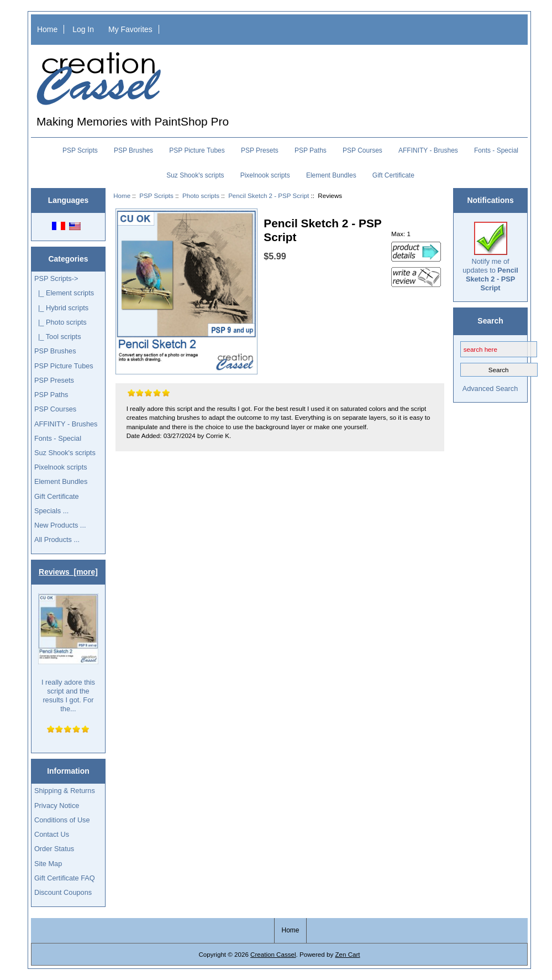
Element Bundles (331, 175)
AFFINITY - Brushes (428, 150)
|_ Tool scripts (58, 337)
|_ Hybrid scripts (61, 308)
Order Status (54, 849)
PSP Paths (311, 150)
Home (47, 29)
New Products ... (60, 525)
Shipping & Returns (65, 791)
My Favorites (130, 29)
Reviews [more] (68, 572)
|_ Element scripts (64, 293)
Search (490, 321)
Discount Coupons (63, 892)
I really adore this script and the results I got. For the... (69, 653)
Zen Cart (347, 954)
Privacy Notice (57, 806)
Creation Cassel (273, 954)
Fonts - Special (496, 150)
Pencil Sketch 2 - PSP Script (269, 196)
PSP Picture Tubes (197, 150)
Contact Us (52, 834)
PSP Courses (362, 150)
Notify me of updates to (490, 257)
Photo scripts (201, 196)
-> (56, 278)
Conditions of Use (62, 820)
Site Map (48, 864)
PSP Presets (260, 150)
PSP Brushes (133, 150)
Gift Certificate (393, 175)
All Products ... (57, 539)
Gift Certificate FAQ (65, 878)
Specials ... (51, 511)
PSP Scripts (156, 196)
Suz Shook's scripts (195, 175)
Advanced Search (490, 389)
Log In (83, 29)
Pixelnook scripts (265, 175)
